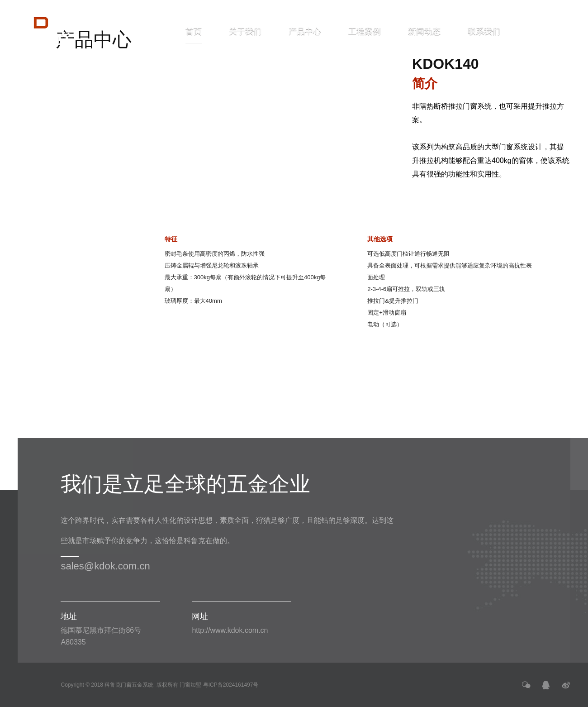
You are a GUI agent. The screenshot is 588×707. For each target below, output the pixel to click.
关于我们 (245, 31)
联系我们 (484, 31)
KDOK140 (74, 129)
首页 (194, 36)
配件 (66, 195)
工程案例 (365, 31)
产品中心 (305, 31)
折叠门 (71, 150)
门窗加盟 (190, 685)
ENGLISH (545, 31)
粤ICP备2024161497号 (231, 685)
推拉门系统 (62, 91)
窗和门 (71, 68)
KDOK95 (72, 111)
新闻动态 (424, 31)
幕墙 (66, 172)
